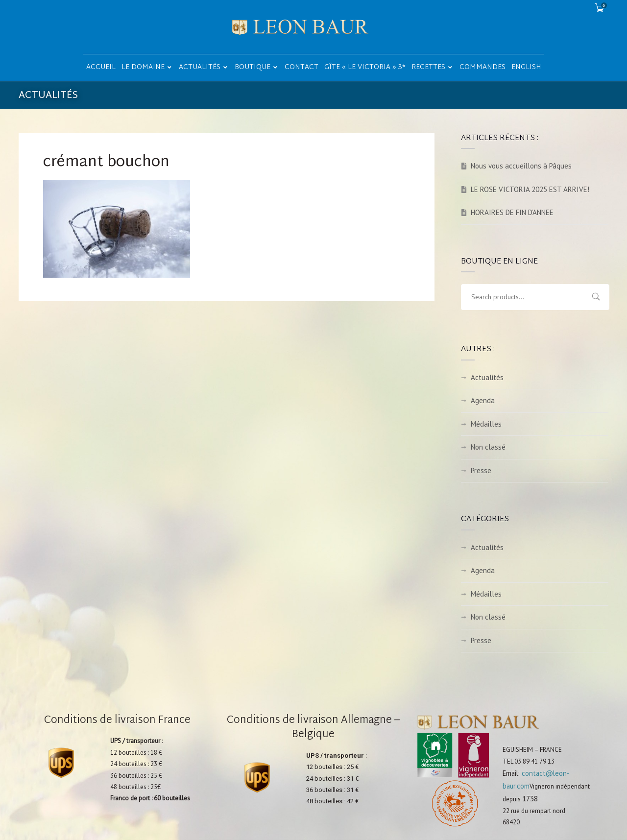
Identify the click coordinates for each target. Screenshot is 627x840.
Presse (481, 470)
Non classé (488, 447)
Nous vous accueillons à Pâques (521, 166)
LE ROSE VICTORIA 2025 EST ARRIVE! (530, 189)
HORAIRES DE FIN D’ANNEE (512, 212)
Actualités (487, 377)
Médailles (486, 424)
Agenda (483, 400)
